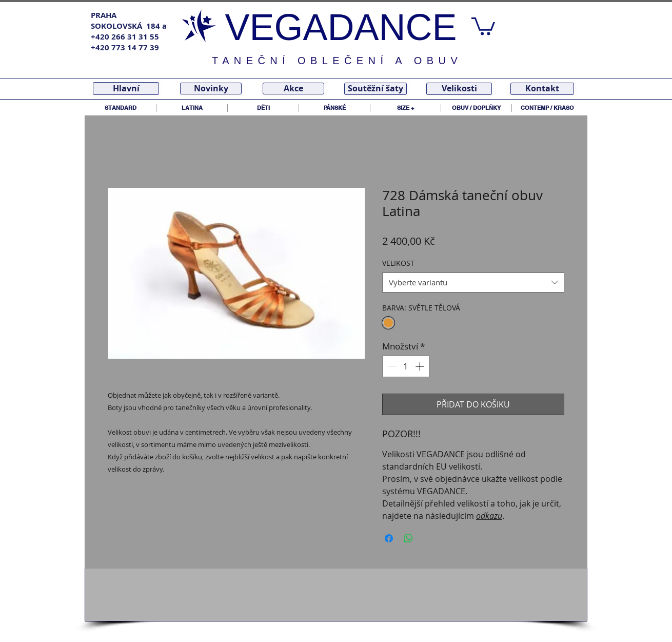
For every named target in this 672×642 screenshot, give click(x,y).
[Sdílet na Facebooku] (389, 538)
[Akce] (293, 89)
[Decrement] (391, 366)
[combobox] (473, 283)
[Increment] (421, 366)
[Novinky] (211, 89)
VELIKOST (398, 263)
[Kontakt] (542, 89)
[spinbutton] (406, 366)
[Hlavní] (126, 89)
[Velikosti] (459, 89)
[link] (483, 25)
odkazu (489, 516)
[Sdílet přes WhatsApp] (408, 538)
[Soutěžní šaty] (375, 89)
